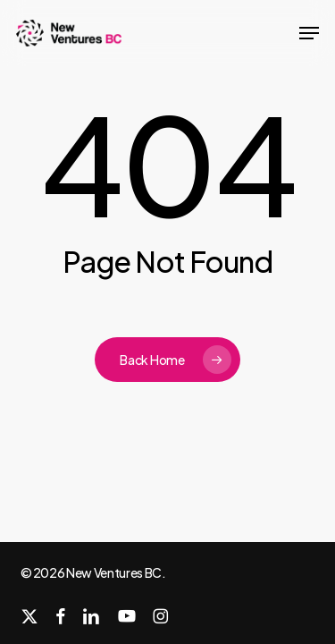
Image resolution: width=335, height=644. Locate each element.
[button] (309, 33)
